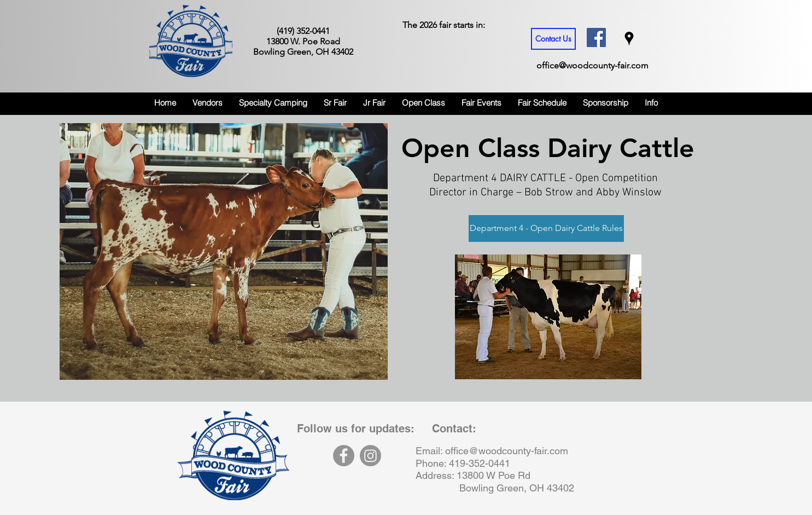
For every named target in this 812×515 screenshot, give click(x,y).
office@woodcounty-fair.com (592, 65)
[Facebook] (344, 456)
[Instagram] (370, 456)
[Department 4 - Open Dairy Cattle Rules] (546, 228)
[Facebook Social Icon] (596, 37)
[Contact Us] (553, 39)
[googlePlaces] (629, 39)
